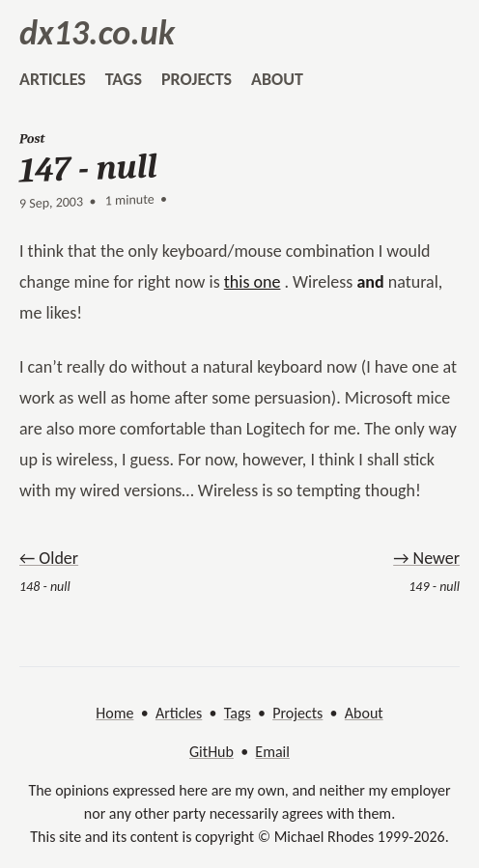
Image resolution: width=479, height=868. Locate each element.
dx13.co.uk (97, 33)
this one (253, 282)
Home (114, 713)
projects (197, 79)
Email (272, 752)
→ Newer (426, 558)
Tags (238, 713)
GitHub (211, 752)
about (277, 79)
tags (124, 79)
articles (53, 79)
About (364, 713)
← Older (49, 558)
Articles (179, 713)
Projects (297, 713)
